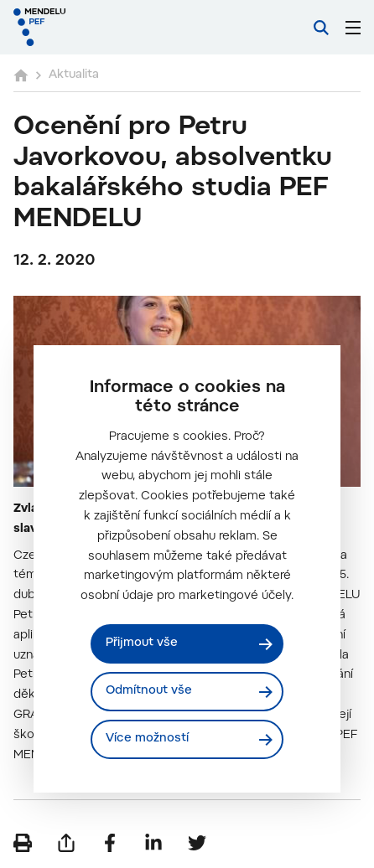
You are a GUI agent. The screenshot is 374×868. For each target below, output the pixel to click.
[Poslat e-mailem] (66, 843)
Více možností (147, 739)
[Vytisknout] (23, 843)
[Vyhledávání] (321, 28)
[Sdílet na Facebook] (110, 843)
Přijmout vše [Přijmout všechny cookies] (142, 643)
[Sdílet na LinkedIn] (153, 843)
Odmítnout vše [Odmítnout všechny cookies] (149, 691)
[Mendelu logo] (97, 27)
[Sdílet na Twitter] (197, 843)
